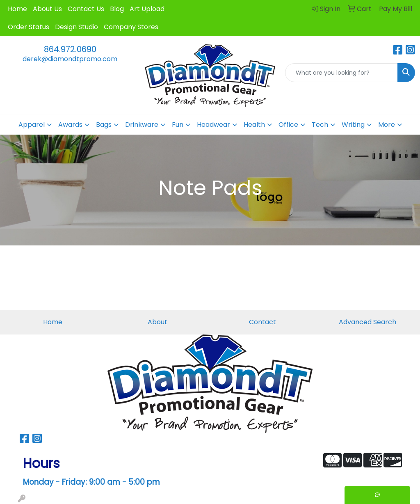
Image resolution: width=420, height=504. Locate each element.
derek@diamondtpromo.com (70, 59)
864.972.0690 (70, 49)
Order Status (29, 27)
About (157, 322)
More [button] (387, 125)
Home (17, 9)
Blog (117, 9)
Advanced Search (367, 322)
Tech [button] (320, 125)
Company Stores (131, 27)
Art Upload (147, 9)
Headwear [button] (213, 125)
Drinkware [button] (142, 125)
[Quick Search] (341, 73)
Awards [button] (70, 125)
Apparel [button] (32, 125)
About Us (47, 9)
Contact (262, 322)
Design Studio (76, 27)
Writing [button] (353, 125)
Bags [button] (104, 125)
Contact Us (86, 9)
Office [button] (288, 125)
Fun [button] (178, 125)
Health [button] (254, 125)
